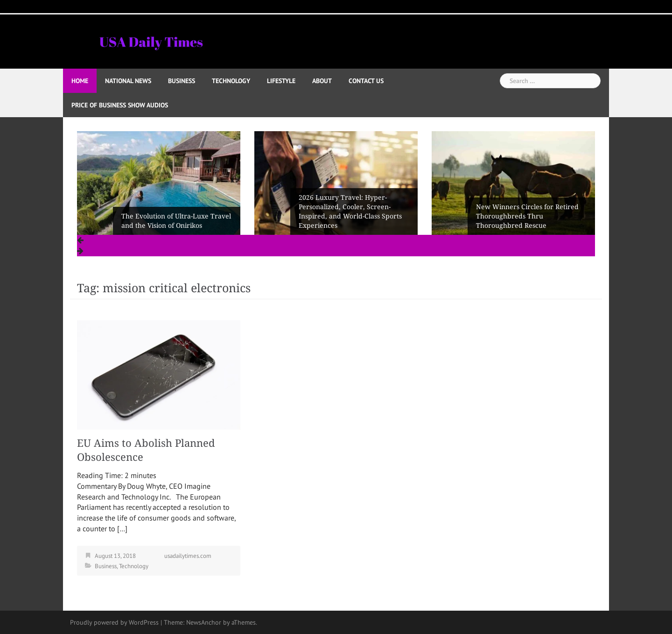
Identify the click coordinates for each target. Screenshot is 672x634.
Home (80, 81)
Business (182, 81)
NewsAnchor (204, 622)
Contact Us (366, 81)
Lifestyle (281, 81)
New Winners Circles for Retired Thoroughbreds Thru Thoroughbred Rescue (527, 216)
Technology (231, 81)
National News (128, 81)
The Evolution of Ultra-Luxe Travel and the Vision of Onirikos (176, 221)
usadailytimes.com (188, 556)
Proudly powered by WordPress (114, 622)
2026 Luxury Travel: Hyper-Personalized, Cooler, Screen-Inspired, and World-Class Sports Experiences (350, 211)
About (322, 81)
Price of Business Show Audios (120, 105)
